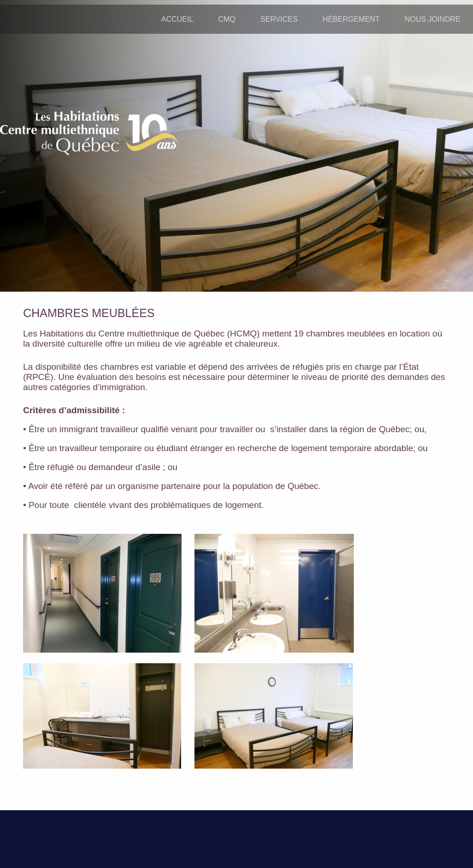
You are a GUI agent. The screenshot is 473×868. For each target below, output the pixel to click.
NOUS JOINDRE (433, 19)
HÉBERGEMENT (351, 19)
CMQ (227, 19)
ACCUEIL (177, 19)
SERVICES (279, 19)
